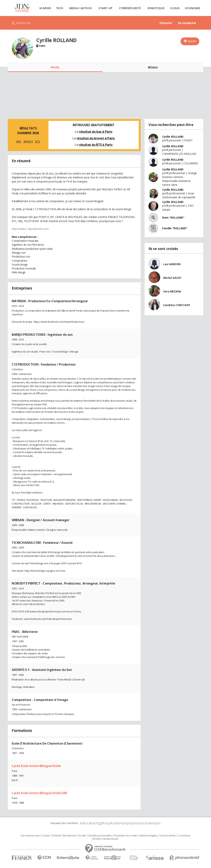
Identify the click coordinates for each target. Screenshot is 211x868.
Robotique (156, 8)
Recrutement (70, 836)
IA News (45, 8)
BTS (38, 141)
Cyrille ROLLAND (173, 137)
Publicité (56, 836)
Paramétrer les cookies (126, 836)
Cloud (175, 8)
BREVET (28, 141)
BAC (19, 141)
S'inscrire (166, 23)
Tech (59, 8)
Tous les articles (168, 836)
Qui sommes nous (30, 836)
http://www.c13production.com (30, 229)
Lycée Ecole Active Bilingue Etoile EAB (39, 793)
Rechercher (24, 23)
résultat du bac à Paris (96, 132)
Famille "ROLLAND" (175, 228)
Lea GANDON (172, 264)
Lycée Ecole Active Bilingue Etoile (36, 766)
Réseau (153, 67)
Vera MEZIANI (172, 291)
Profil (55, 67)
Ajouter (192, 41)
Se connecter (187, 23)
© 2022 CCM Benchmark (106, 839)
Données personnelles (100, 836)
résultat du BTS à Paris (96, 145)
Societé (82, 836)
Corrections (184, 836)
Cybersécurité (130, 8)
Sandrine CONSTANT (177, 305)
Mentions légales (148, 836)
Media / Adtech (80, 8)
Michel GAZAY (172, 278)
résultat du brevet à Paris (96, 138)
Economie (193, 8)
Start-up (105, 8)
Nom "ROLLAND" (173, 217)
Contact (46, 836)
